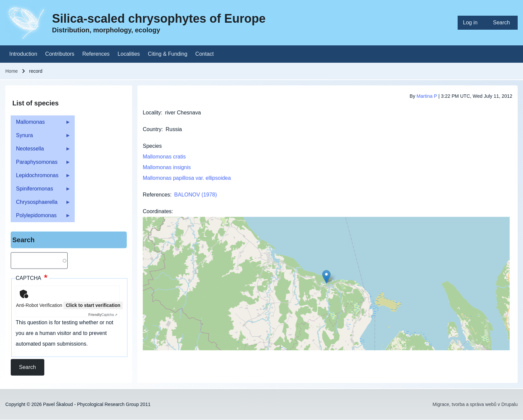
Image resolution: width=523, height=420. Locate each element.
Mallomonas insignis (167, 167)
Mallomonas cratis (164, 157)
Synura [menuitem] (41, 137)
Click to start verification (93, 305)
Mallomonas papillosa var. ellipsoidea (187, 178)
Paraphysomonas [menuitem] (41, 164)
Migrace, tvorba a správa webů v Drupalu (475, 404)
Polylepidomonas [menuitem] (41, 217)
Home (12, 71)
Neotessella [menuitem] (41, 151)
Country (152, 129)
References (156, 195)
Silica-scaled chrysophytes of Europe (159, 19)
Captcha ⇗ (103, 315)
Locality (152, 113)
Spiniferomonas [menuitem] (41, 191)
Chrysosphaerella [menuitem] (41, 204)
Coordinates (157, 211)
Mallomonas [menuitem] (41, 124)
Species (152, 146)
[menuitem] (473, 23)
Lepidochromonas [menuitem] (41, 177)
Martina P (427, 96)
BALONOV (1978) (195, 195)
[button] (326, 277)
